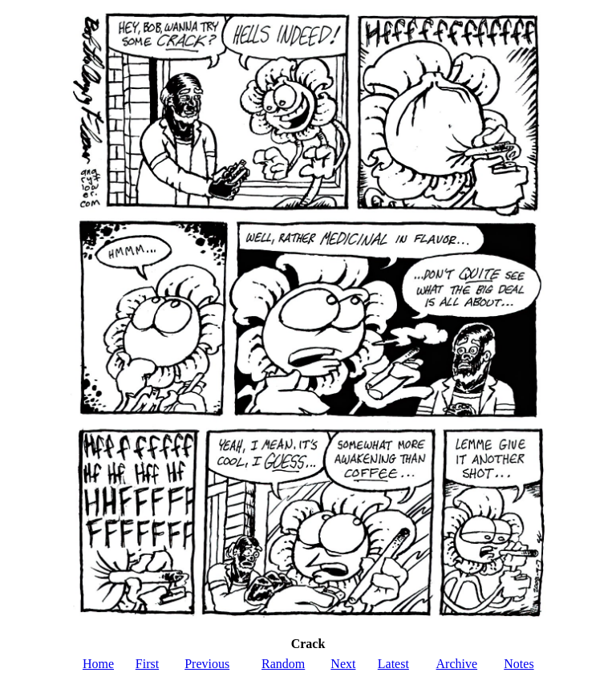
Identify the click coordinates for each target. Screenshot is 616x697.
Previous (207, 664)
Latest (393, 664)
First (147, 664)
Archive (457, 664)
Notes (519, 664)
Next (343, 664)
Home (98, 664)
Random (283, 664)
